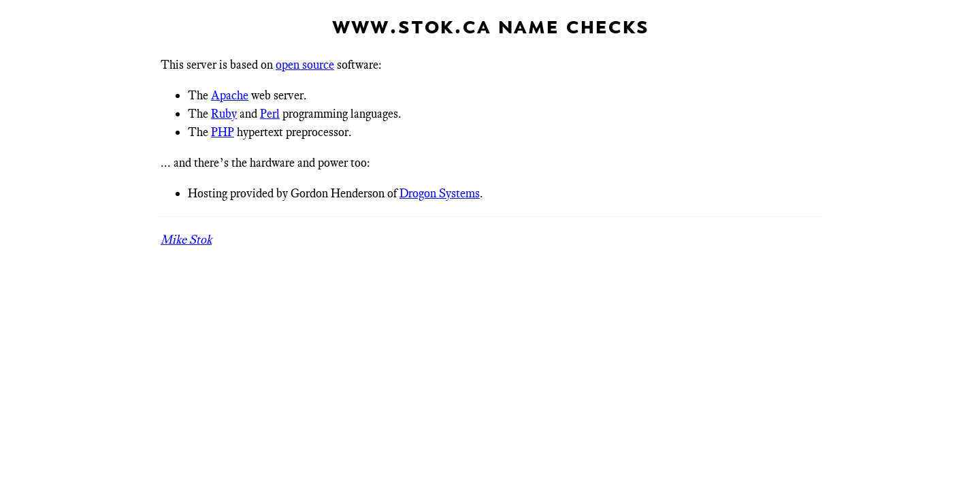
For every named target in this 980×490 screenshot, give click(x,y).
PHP (223, 132)
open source (305, 65)
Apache (230, 95)
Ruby (224, 114)
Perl (270, 114)
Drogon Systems (440, 193)
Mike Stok (186, 240)
